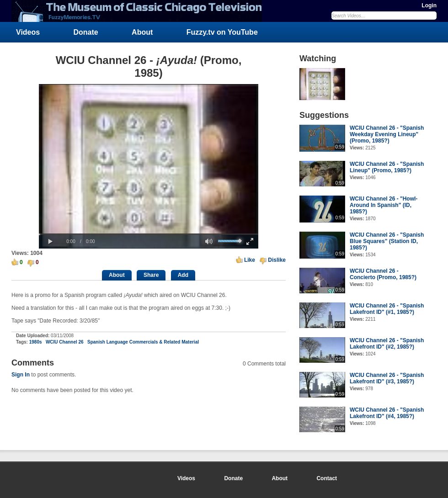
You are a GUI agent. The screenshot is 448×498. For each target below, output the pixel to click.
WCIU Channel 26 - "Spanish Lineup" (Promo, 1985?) (387, 167)
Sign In (21, 375)
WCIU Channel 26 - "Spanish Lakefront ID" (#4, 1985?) (387, 413)
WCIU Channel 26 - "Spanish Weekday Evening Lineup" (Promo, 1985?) (387, 134)
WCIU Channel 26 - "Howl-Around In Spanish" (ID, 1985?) (384, 205)
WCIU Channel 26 (65, 342)
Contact (327, 478)
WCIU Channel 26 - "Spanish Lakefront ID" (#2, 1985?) (387, 344)
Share (151, 275)
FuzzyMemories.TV (140, 11)
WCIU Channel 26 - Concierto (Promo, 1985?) (383, 274)
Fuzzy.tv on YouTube (222, 32)
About (142, 32)
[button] (50, 242)
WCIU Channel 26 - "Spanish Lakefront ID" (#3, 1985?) (387, 378)
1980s (36, 342)
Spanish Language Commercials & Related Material (143, 342)
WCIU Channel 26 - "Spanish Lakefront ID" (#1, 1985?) (387, 309)
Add (183, 275)
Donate (86, 32)
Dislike (277, 260)
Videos (28, 32)
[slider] (149, 234)
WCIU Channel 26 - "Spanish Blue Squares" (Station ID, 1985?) (387, 241)
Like (250, 260)
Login (429, 5)
